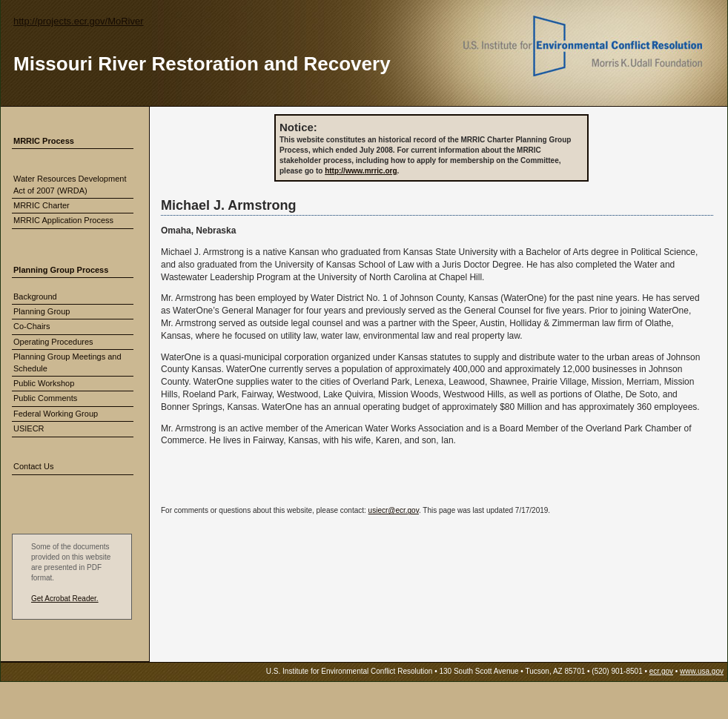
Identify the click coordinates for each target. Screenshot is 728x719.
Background (35, 296)
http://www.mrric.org (361, 171)
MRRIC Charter (42, 205)
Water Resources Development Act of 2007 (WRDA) (70, 184)
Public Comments (45, 398)
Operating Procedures (53, 342)
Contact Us (33, 466)
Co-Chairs (32, 326)
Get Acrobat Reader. (65, 599)
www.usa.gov (702, 671)
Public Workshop (44, 383)
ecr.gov (661, 671)
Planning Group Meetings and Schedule (67, 362)
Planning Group (42, 311)
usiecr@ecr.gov (394, 510)
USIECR (29, 428)
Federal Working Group (56, 414)
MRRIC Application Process (63, 220)
